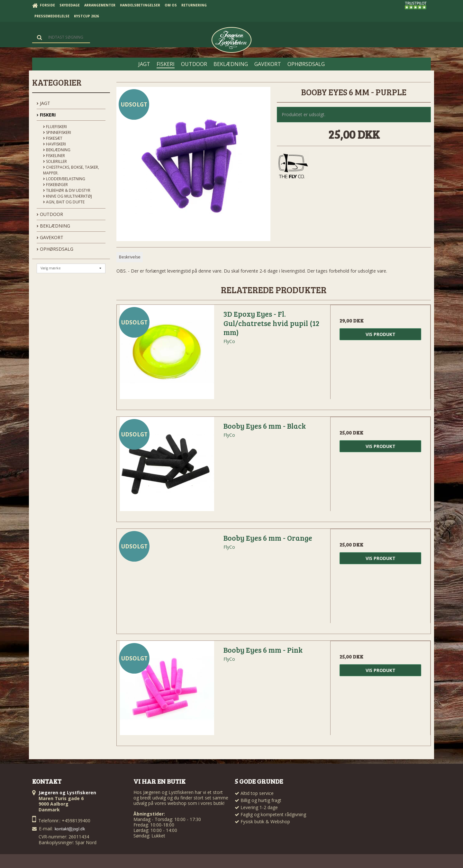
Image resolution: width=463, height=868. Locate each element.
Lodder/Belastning (64, 179)
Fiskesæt (53, 138)
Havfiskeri (54, 144)
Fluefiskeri (55, 127)
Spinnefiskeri (57, 132)
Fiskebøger (55, 185)
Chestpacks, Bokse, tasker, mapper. (71, 170)
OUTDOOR (50, 214)
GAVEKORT (50, 237)
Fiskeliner (54, 156)
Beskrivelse (130, 257)
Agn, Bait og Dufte (64, 202)
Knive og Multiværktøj (68, 196)
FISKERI (46, 115)
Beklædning (57, 150)
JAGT (43, 103)
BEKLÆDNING (53, 226)
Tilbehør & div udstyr (67, 190)
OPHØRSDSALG (55, 249)
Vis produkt (381, 334)
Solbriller (55, 161)
